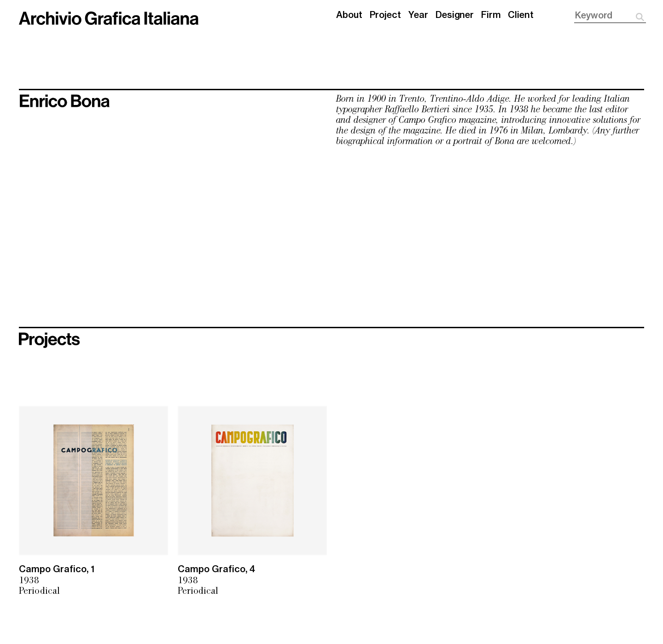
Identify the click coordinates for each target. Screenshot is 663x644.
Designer (455, 15)
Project (385, 15)
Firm (491, 15)
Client (521, 15)
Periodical (39, 592)
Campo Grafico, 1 (57, 569)
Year (419, 15)
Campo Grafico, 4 (216, 569)
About (349, 15)
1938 (29, 581)
